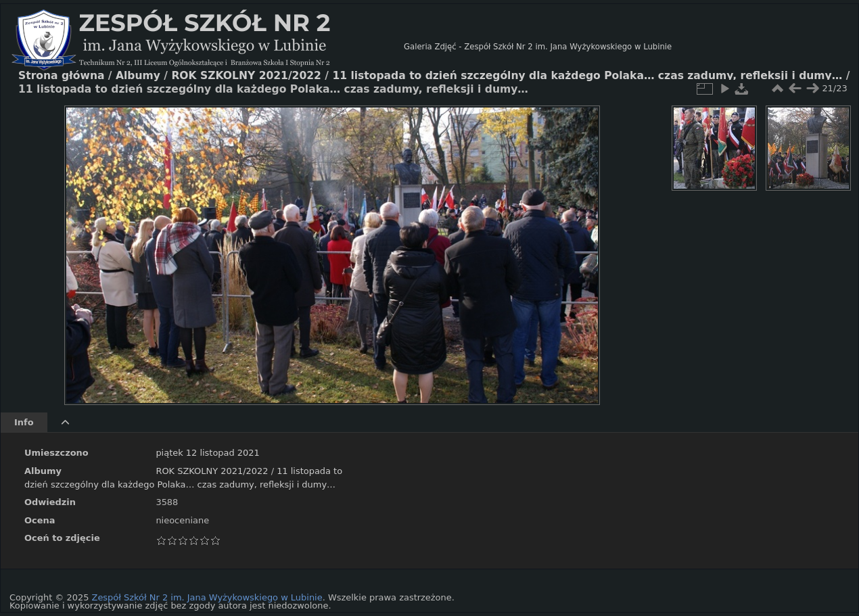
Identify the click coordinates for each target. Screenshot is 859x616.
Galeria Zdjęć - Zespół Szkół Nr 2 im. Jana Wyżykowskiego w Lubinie (538, 47)
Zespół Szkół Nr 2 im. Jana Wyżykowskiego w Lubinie (207, 597)
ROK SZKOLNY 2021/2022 (212, 471)
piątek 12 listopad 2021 (207, 453)
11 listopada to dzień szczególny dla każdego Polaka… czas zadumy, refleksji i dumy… (587, 76)
